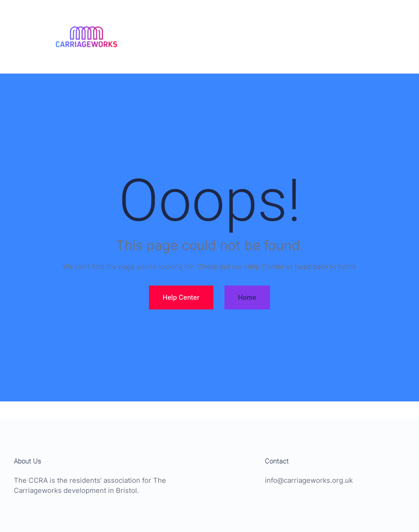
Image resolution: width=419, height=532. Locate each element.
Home (247, 297)
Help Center (181, 297)
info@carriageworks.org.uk (309, 480)
